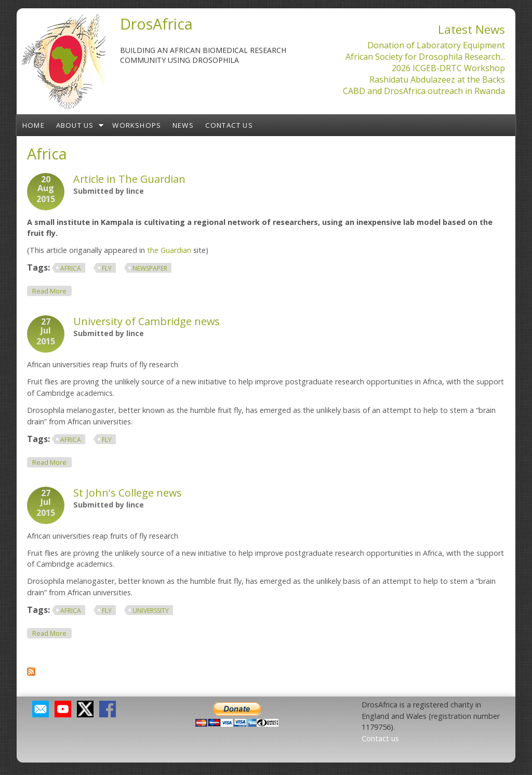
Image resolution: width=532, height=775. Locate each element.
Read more (52, 291)
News (183, 125)
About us (75, 125)
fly (107, 268)
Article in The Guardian (129, 179)
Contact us (229, 125)
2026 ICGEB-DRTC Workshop (448, 68)
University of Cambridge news (147, 321)
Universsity (151, 611)
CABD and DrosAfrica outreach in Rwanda (424, 91)
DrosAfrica (156, 24)
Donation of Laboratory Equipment (436, 45)
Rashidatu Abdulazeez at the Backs (437, 79)
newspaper (150, 268)
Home (34, 125)
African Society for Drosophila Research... (425, 57)
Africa (71, 268)
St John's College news (128, 493)
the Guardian (169, 250)
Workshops (137, 125)
